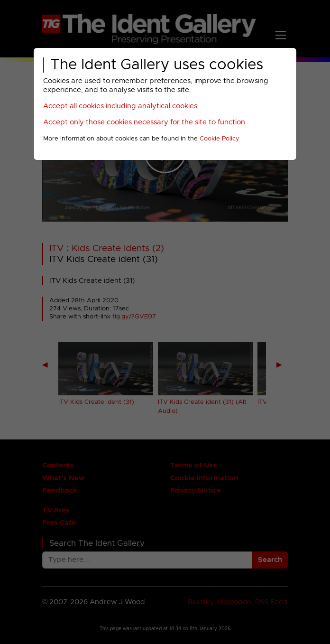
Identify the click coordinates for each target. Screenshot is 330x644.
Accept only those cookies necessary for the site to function (144, 122)
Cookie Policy (220, 139)
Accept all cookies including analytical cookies (120, 106)
